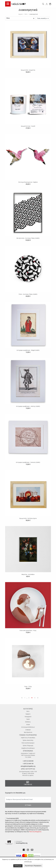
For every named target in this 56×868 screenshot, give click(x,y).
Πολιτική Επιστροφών (28, 743)
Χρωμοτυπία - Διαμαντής (28, 70)
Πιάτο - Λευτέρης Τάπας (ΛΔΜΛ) (28, 294)
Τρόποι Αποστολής (28, 740)
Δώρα (28, 724)
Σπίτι (26, 14)
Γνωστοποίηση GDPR (28, 825)
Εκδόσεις (28, 722)
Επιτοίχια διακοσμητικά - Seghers (28, 182)
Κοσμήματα (28, 717)
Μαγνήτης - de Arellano (28, 574)
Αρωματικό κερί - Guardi (28, 126)
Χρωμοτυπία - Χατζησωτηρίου (28, 518)
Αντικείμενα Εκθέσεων (28, 727)
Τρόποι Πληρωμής (28, 746)
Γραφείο (28, 714)
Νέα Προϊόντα (28, 732)
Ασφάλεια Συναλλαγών (28, 748)
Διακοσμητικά (34, 14)
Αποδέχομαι (18, 866)
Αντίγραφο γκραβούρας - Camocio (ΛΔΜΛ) (28, 462)
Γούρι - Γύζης (28, 687)
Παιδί (28, 719)
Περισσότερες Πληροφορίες (33, 866)
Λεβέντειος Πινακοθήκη (28, 738)
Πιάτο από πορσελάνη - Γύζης (28, 630)
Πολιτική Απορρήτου (35, 832)
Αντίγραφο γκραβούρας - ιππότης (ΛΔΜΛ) (28, 406)
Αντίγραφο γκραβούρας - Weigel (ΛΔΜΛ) (28, 350)
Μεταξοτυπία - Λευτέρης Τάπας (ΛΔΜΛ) (28, 238)
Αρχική (20, 14)
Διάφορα (28, 730)
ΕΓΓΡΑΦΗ (28, 805)
